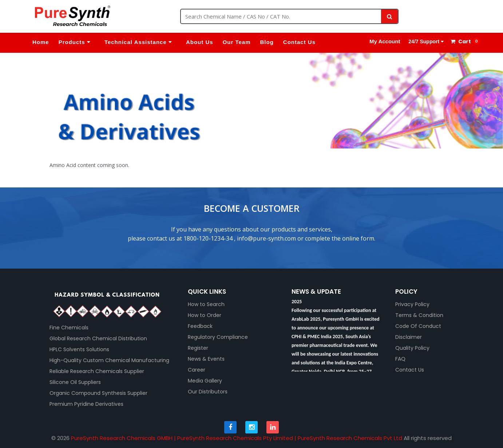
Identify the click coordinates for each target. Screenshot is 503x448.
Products (75, 42)
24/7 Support (425, 41)
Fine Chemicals (69, 328)
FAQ (400, 359)
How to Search (206, 304)
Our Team (237, 42)
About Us (200, 42)
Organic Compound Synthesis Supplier (98, 393)
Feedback (200, 326)
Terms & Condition (419, 315)
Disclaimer (409, 337)
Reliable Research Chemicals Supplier (97, 371)
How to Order (205, 315)
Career (197, 370)
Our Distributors (208, 392)
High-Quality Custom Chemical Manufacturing (109, 360)
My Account (385, 41)
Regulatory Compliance (218, 337)
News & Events (206, 359)
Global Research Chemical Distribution (98, 338)
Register (198, 348)
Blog (267, 42)
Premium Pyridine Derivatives (86, 404)
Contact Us (299, 42)
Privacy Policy (412, 304)
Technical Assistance (138, 42)
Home (41, 42)
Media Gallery (205, 381)
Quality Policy (412, 348)
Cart (461, 41)
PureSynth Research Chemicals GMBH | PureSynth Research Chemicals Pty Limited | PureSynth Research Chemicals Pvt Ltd (237, 438)
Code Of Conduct (418, 326)
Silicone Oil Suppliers (75, 382)
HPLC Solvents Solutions (79, 349)
